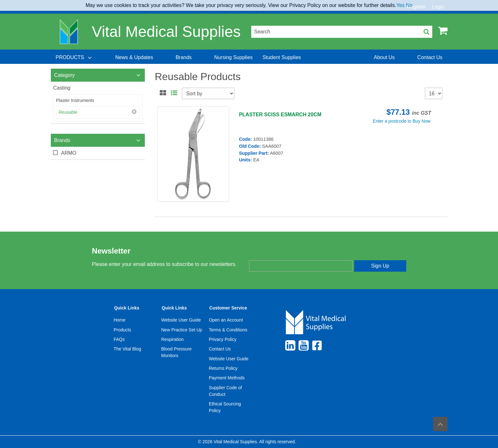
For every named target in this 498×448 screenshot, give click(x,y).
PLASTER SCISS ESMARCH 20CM (280, 115)
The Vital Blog (128, 349)
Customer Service (228, 308)
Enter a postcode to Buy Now (402, 121)
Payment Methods (227, 378)
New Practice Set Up (182, 330)
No (409, 5)
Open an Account (226, 320)
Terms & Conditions (228, 330)
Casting (62, 88)
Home (120, 320)
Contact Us (220, 349)
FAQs (119, 339)
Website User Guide (181, 320)
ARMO (69, 153)
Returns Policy (223, 368)
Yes (400, 5)
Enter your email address (276, 255)
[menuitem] (74, 58)
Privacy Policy (222, 339)
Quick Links (127, 308)
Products (122, 330)
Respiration (173, 339)
